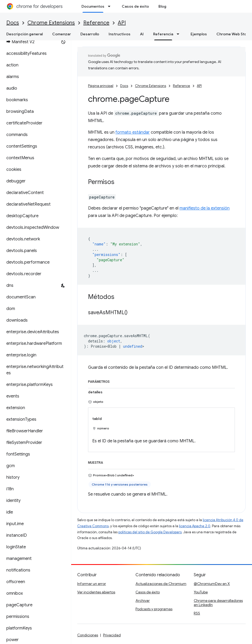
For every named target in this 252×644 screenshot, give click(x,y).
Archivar (143, 601)
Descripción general (25, 34)
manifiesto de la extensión (205, 208)
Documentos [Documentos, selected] (93, 6)
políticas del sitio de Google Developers (150, 532)
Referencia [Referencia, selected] (163, 34)
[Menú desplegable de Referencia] (180, 34)
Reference (96, 23)
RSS (197, 613)
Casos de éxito (135, 6)
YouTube (201, 592)
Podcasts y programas (154, 609)
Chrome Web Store (234, 34)
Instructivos (120, 34)
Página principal (101, 86)
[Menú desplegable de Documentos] (111, 6)
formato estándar (133, 132)
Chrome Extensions (51, 23)
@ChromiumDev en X (212, 584)
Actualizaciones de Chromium (161, 584)
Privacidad (112, 635)
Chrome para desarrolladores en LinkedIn (218, 603)
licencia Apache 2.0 (195, 526)
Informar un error (92, 584)
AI (142, 34)
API (122, 23)
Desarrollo (90, 34)
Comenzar (62, 34)
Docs (13, 23)
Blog (162, 6)
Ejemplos (199, 34)
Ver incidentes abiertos (96, 592)
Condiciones (88, 635)
